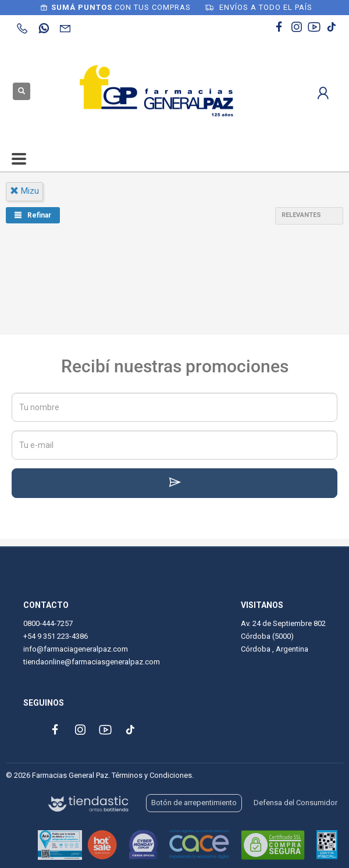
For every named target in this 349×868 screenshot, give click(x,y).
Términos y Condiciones (152, 775)
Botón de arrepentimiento (194, 803)
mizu (24, 191)
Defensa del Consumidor (295, 803)
